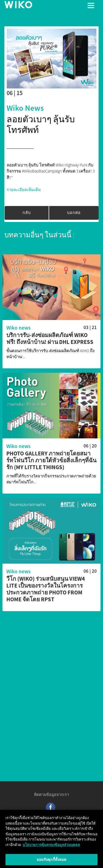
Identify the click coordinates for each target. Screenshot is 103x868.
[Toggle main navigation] (91, 5)
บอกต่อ (74, 213)
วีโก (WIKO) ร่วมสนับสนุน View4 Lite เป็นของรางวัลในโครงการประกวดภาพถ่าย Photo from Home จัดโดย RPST (46, 589)
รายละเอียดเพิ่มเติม (24, 190)
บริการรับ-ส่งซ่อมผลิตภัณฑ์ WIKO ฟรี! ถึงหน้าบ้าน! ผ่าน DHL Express (50, 339)
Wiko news (25, 108)
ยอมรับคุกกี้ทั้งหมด (52, 861)
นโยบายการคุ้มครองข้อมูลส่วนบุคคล (51, 846)
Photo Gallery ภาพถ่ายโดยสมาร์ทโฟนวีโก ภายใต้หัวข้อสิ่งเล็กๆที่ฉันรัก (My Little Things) (51, 461)
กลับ (27, 213)
